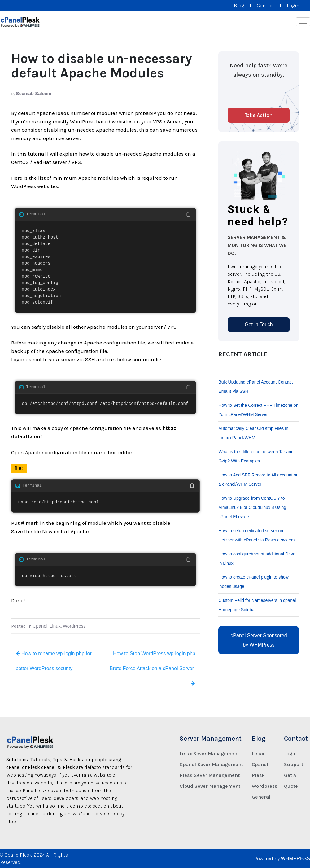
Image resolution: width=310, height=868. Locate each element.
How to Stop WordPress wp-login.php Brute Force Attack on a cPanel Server (153, 668)
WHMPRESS (295, 859)
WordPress (74, 626)
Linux (55, 626)
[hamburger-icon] (303, 22)
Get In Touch (259, 324)
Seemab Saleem (34, 93)
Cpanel (40, 626)
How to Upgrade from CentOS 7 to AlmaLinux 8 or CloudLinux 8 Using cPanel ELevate (252, 507)
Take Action (259, 115)
